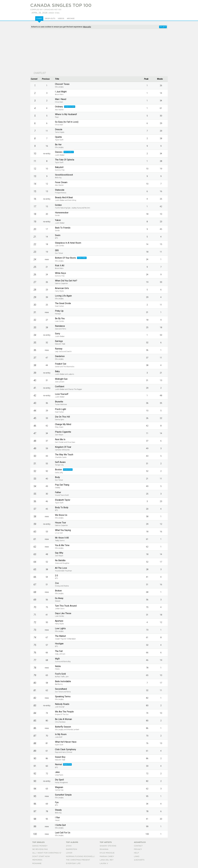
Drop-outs (50, 19)
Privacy (138, 849)
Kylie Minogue (107, 853)
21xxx (69, 846)
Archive (71, 19)
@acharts (139, 860)
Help (136, 853)
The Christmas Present (78, 860)
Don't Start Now (41, 857)
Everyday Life (73, 864)
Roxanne (37, 864)
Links (137, 857)
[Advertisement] (99, 51)
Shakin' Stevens (108, 846)
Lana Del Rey (107, 860)
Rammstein (71, 849)
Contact (138, 846)
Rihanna (104, 849)
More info (87, 27)
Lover (69, 853)
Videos (61, 19)
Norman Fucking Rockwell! (80, 857)
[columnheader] (35, 79)
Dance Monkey (40, 846)
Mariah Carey (107, 857)
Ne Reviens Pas (40, 849)
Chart (39, 19)
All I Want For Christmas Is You (49, 853)
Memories (37, 860)
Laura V (104, 864)
